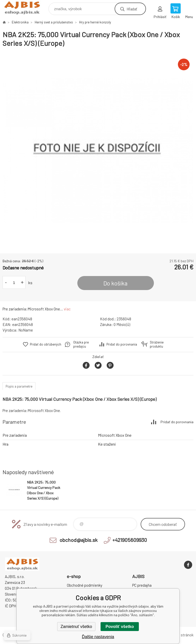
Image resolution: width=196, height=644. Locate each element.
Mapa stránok (182, 635)
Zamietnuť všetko (76, 627)
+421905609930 (130, 540)
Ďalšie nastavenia (98, 637)
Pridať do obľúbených (46, 344)
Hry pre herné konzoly (95, 22)
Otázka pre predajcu (81, 344)
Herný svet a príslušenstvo (54, 22)
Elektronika (20, 22)
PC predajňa (142, 585)
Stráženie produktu (157, 344)
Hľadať (132, 9)
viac (67, 309)
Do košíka (115, 283)
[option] (98, 150)
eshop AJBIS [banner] (25, 8)
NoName (26, 330)
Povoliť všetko (120, 627)
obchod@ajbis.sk (78, 540)
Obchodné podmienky (85, 585)
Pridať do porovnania (122, 344)
